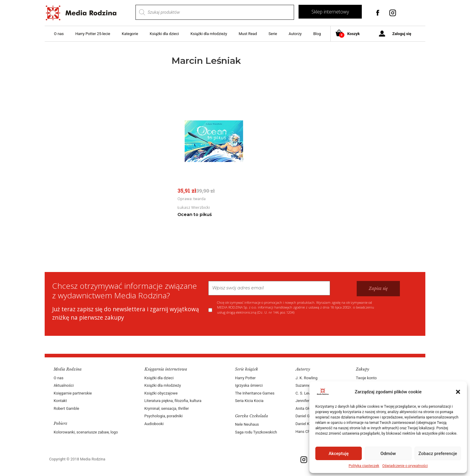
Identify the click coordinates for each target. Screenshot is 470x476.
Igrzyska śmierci (249, 385)
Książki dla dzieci (164, 34)
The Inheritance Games (255, 393)
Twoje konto (366, 378)
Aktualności (64, 385)
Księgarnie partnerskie (73, 393)
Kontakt (60, 401)
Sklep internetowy (330, 12)
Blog (317, 34)
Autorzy (295, 34)
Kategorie (130, 34)
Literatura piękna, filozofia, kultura (173, 401)
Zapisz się (378, 288)
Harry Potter (245, 378)
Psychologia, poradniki (164, 416)
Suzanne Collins (309, 385)
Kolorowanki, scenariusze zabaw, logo (86, 432)
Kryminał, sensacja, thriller (167, 408)
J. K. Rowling (306, 378)
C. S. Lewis (305, 393)
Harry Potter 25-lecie (93, 34)
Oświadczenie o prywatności (405, 466)
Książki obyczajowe (161, 393)
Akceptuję (339, 454)
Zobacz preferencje (438, 454)
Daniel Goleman (309, 416)
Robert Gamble (66, 408)
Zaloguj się (402, 34)
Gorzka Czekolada (251, 416)
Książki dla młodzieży (209, 34)
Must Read (248, 34)
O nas (59, 34)
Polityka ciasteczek (364, 466)
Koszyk (350, 34)
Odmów (388, 454)
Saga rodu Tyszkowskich (256, 432)
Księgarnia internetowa (166, 369)
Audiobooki (154, 424)
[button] (458, 392)
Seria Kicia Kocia (249, 401)
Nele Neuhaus (247, 424)
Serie (273, 34)
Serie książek (247, 369)
